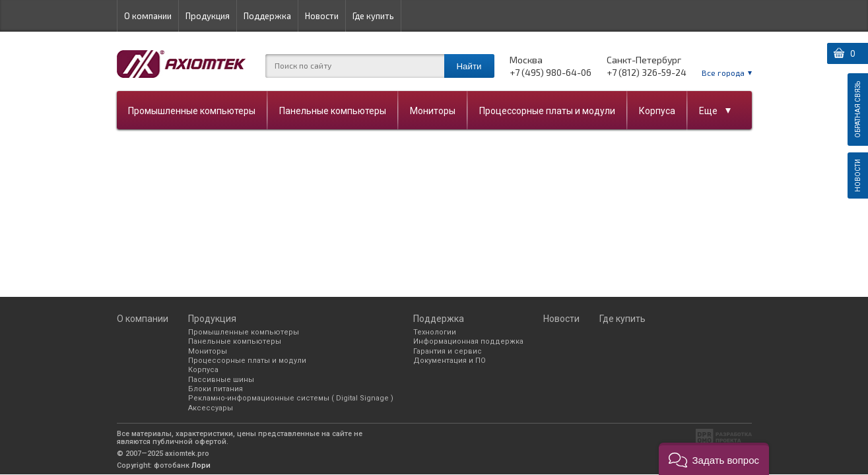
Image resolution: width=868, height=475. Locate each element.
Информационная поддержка (468, 341)
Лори (201, 465)
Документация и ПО (450, 361)
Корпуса (657, 111)
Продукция (208, 16)
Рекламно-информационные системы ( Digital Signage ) (291, 398)
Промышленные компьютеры (192, 111)
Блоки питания (216, 389)
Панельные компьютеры (333, 111)
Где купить (373, 16)
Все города (723, 73)
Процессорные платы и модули (547, 111)
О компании (148, 16)
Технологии (435, 332)
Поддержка (267, 16)
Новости (322, 16)
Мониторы (433, 111)
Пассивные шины (221, 380)
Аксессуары (211, 408)
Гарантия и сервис (448, 351)
